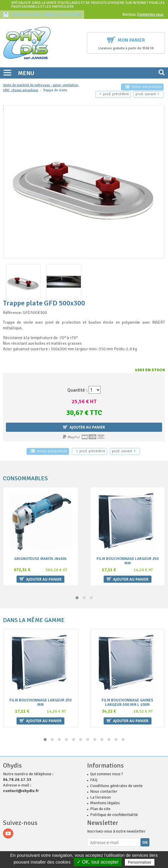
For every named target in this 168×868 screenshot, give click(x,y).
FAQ (94, 780)
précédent (114, 94)
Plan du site (100, 809)
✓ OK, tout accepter (98, 862)
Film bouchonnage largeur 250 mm (128, 561)
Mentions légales (105, 803)
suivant (147, 94)
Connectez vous (150, 14)
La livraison (100, 797)
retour (143, 87)
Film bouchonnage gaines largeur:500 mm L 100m (127, 703)
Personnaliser (140, 862)
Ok (145, 842)
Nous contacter (104, 791)
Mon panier (126, 39)
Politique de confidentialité (114, 815)
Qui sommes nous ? (107, 774)
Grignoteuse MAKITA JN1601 (40, 559)
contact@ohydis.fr (21, 791)
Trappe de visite (55, 90)
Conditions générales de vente (116, 786)
